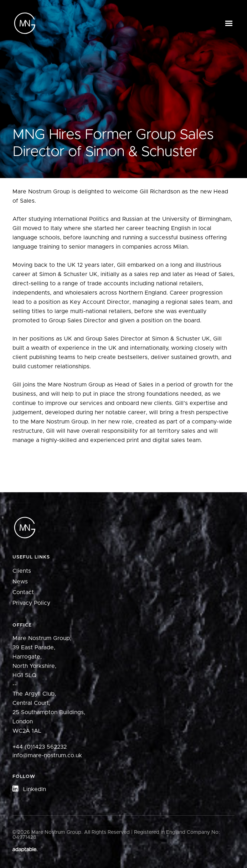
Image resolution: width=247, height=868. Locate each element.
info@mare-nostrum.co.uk (47, 755)
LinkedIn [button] (29, 789)
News (20, 582)
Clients (22, 571)
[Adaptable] (25, 850)
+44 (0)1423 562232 (40, 747)
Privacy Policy (31, 603)
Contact (23, 592)
